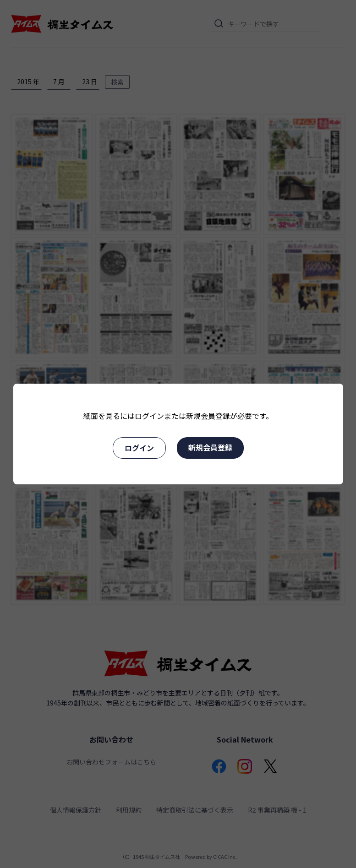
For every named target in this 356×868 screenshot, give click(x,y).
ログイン (139, 448)
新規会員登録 (210, 447)
